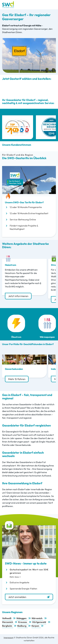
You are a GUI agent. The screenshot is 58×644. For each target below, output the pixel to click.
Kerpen (35, 626)
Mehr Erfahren (17, 379)
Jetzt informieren (18, 296)
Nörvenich (37, 618)
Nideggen (21, 618)
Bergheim (7, 626)
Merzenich (8, 622)
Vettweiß (7, 618)
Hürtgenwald (39, 622)
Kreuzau (23, 622)
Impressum (9, 638)
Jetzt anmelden (29, 597)
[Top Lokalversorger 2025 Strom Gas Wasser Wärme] (18, 127)
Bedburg (22, 626)
